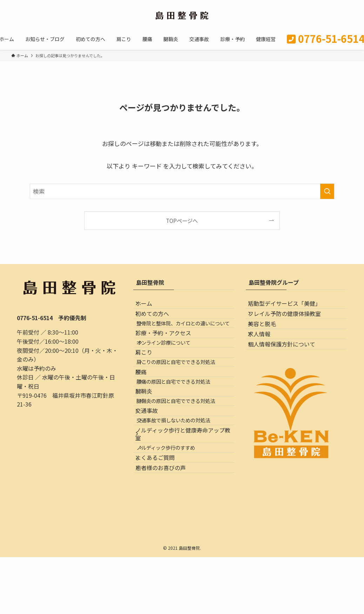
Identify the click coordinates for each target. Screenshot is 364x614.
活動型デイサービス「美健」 (291, 306)
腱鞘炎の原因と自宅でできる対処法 (185, 472)
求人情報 (265, 356)
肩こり (150, 394)
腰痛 (147, 425)
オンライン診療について (173, 378)
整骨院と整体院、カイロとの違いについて (188, 342)
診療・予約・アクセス (170, 362)
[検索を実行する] (327, 191)
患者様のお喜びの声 (167, 576)
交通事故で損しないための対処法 (183, 504)
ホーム (150, 306)
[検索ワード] (182, 191)
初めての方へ (159, 323)
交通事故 (153, 488)
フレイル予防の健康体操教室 (291, 323)
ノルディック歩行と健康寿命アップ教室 (184, 524)
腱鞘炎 (150, 457)
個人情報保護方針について (288, 373)
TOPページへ (182, 220)
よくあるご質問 (161, 560)
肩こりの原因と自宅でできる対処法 (185, 409)
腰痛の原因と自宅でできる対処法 (183, 441)
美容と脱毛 (268, 340)
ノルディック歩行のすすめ (175, 544)
